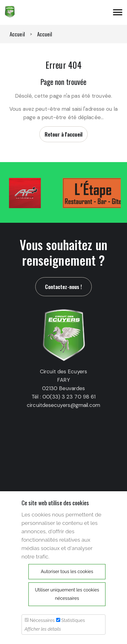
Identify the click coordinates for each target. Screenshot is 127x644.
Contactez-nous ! (64, 287)
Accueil (17, 34)
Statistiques (73, 620)
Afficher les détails (43, 629)
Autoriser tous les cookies (67, 572)
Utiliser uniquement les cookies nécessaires (67, 594)
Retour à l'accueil (64, 134)
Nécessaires (42, 620)
